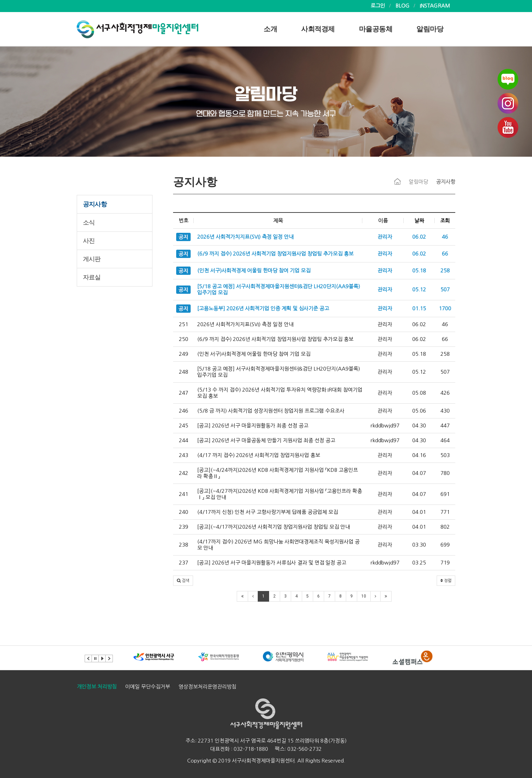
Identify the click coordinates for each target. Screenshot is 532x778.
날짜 (419, 221)
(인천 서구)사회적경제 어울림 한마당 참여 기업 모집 (254, 354)
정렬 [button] (446, 581)
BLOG (402, 6)
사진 (89, 241)
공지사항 (95, 204)
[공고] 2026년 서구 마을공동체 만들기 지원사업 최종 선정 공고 (266, 440)
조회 (445, 221)
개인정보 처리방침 (97, 687)
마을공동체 (376, 29)
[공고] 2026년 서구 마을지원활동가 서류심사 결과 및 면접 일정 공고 (272, 563)
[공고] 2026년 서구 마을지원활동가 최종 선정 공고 (253, 426)
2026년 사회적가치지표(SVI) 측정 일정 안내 (245, 324)
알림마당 (430, 29)
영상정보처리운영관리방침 (208, 687)
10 (364, 596)
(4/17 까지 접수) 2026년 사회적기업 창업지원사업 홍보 (259, 455)
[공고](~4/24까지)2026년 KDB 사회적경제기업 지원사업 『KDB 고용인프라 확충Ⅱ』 (278, 473)
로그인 (378, 6)
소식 (89, 222)
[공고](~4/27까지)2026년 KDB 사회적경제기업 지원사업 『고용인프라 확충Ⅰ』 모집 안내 (280, 494)
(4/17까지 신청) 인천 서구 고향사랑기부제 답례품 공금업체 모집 (268, 512)
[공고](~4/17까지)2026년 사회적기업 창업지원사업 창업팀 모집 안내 (274, 527)
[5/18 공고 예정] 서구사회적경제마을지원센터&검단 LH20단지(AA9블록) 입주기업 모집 (279, 372)
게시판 (92, 259)
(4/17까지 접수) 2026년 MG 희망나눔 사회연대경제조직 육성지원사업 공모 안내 (278, 545)
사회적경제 (318, 29)
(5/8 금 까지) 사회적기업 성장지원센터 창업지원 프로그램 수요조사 (271, 411)
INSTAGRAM (435, 6)
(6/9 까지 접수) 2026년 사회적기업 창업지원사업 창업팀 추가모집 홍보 (275, 339)
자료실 (92, 277)
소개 (270, 29)
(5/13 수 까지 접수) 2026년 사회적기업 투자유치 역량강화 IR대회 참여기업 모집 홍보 (280, 393)
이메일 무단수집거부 (148, 687)
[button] (183, 581)
